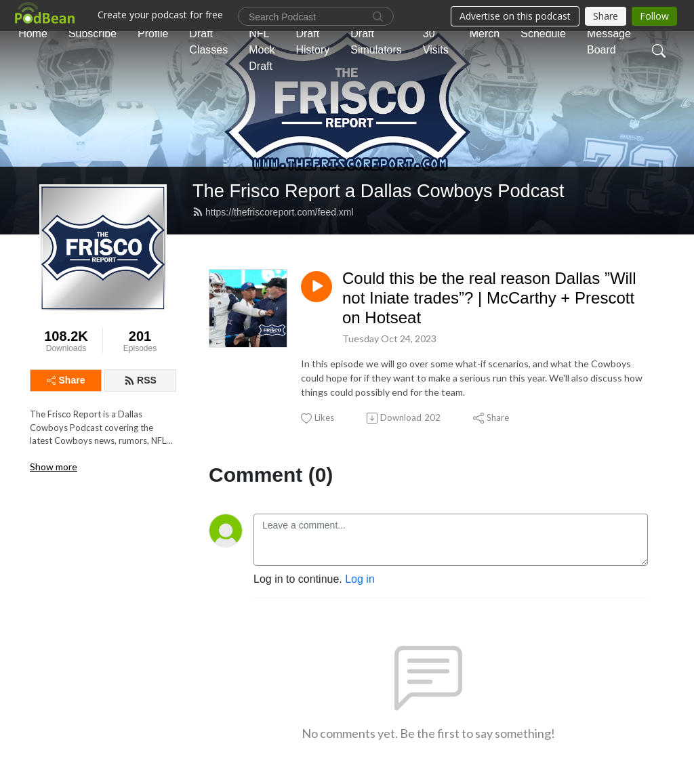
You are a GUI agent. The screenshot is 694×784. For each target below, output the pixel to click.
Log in (360, 579)
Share (66, 380)
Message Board (609, 42)
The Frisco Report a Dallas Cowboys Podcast (379, 191)
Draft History (312, 42)
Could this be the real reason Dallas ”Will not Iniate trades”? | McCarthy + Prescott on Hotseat (489, 298)
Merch (485, 34)
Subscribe (93, 34)
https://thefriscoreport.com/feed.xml (273, 212)
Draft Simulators (376, 42)
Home (33, 34)
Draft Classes (208, 42)
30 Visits (436, 42)
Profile (153, 34)
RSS (140, 380)
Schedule (543, 34)
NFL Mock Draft (262, 50)
